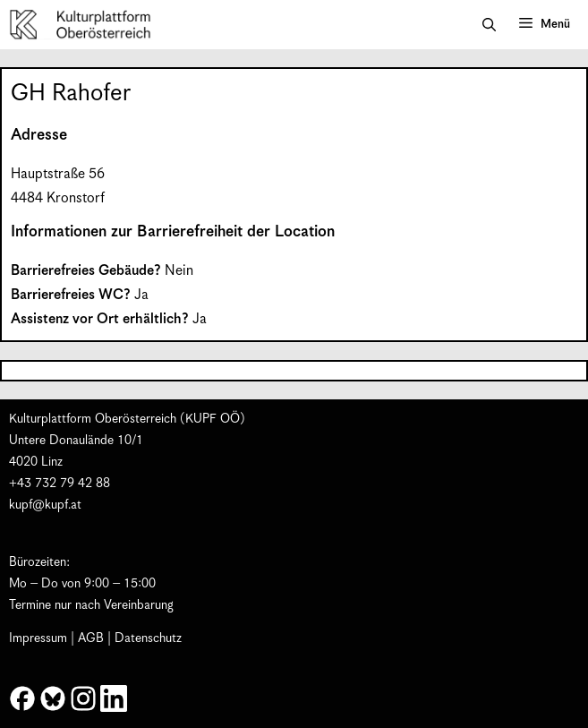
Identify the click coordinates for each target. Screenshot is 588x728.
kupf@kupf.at (45, 505)
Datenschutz (148, 638)
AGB (91, 638)
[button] (489, 25)
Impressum (38, 638)
